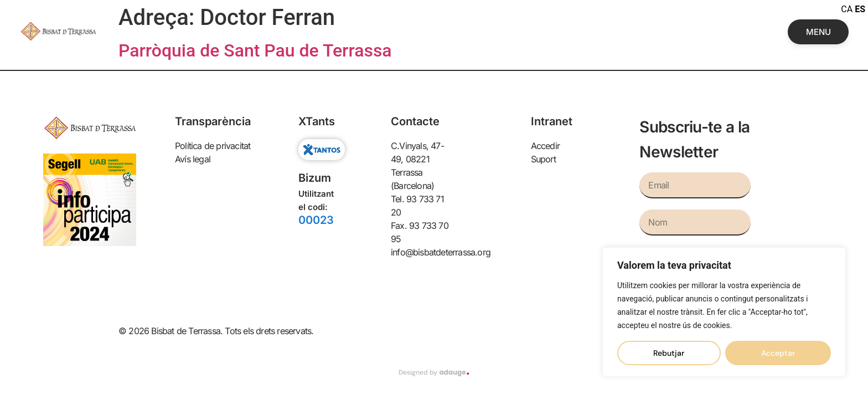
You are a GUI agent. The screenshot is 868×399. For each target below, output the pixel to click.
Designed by (434, 372)
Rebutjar (669, 353)
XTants (317, 121)
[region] (724, 312)
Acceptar (778, 353)
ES (860, 9)
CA (847, 9)
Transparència (213, 121)
